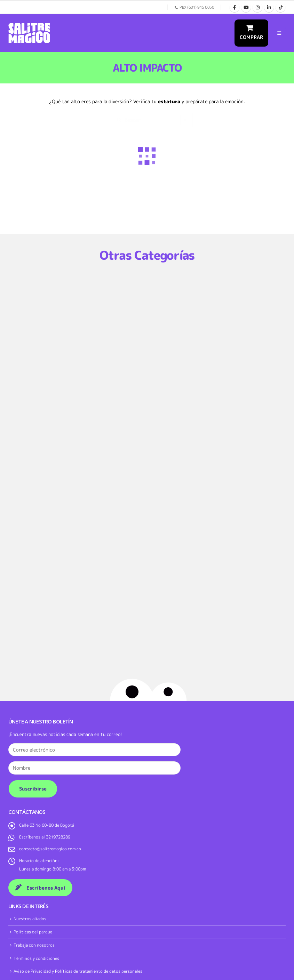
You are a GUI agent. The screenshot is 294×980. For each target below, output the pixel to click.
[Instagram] (257, 7)
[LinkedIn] (269, 7)
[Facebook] (235, 7)
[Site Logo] (29, 33)
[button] (279, 33)
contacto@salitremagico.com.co (50, 849)
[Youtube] (246, 7)
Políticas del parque (33, 932)
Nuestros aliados (30, 919)
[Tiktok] (280, 7)
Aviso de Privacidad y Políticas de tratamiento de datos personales (78, 971)
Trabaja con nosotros (34, 945)
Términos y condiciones (36, 958)
